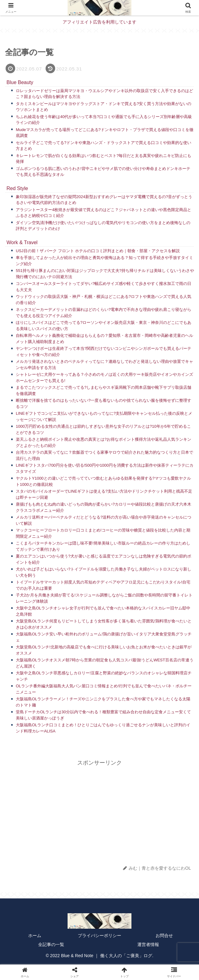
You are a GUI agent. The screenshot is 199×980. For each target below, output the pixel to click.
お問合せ (164, 935)
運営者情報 (148, 944)
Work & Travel (22, 242)
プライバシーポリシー (99, 935)
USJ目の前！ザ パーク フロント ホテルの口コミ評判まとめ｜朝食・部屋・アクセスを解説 (98, 251)
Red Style (17, 188)
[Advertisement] (99, 811)
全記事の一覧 (51, 944)
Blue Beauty (20, 82)
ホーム (35, 935)
